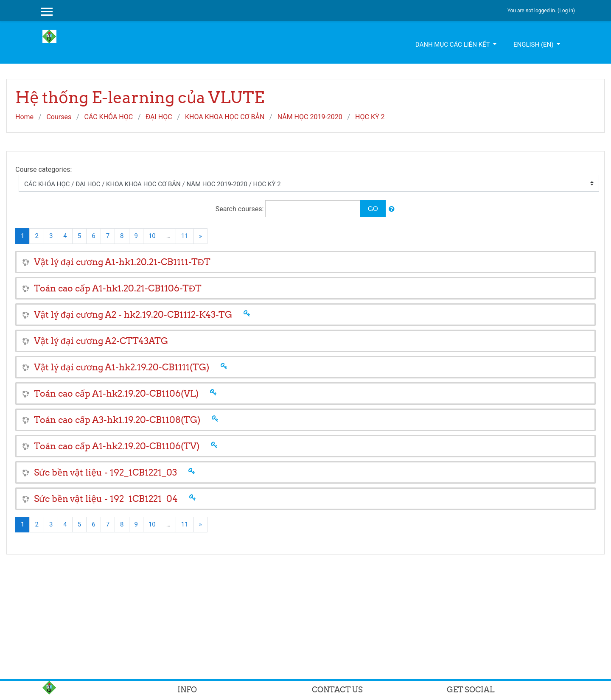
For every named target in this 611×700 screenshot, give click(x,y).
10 (152, 236)
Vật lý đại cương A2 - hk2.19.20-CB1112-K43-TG (133, 315)
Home (24, 117)
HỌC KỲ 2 (370, 117)
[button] (392, 209)
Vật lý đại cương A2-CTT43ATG (101, 341)
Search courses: (241, 209)
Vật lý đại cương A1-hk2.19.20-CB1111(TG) (122, 367)
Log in (566, 11)
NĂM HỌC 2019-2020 (310, 117)
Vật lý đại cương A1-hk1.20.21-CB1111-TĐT (122, 262)
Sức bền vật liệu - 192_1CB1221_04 (106, 499)
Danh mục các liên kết (453, 45)
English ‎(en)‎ (534, 45)
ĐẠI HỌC (159, 117)
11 (185, 236)
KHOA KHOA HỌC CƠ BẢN (225, 117)
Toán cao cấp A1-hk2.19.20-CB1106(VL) (116, 393)
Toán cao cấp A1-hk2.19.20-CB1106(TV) (117, 446)
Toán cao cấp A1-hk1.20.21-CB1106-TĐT (118, 288)
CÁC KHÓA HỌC (108, 117)
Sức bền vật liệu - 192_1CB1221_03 (105, 472)
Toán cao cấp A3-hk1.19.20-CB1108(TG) (117, 420)
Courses (59, 117)
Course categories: (43, 169)
